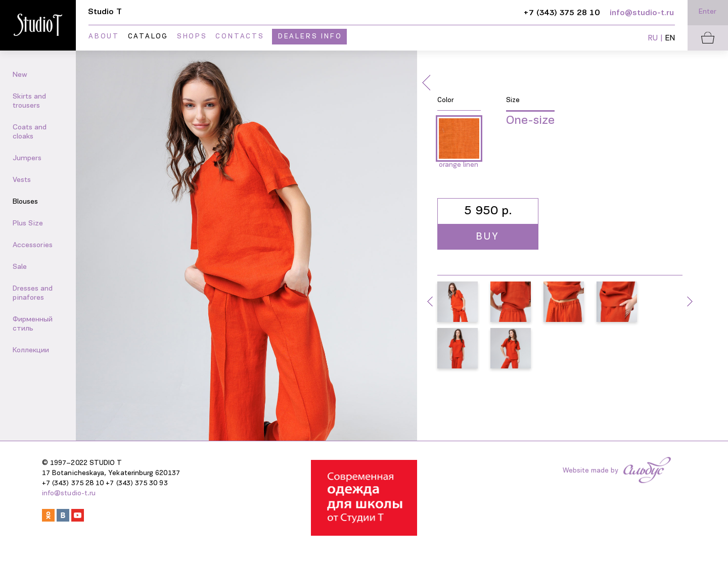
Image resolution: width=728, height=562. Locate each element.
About (104, 37)
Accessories (33, 245)
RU (653, 38)
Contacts (240, 37)
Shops (192, 37)
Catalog (148, 37)
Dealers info (310, 37)
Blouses (25, 202)
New (20, 75)
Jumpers (27, 158)
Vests (22, 180)
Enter (708, 12)
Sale (20, 267)
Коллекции (31, 350)
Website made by (590, 471)
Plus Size (28, 224)
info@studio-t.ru (69, 494)
